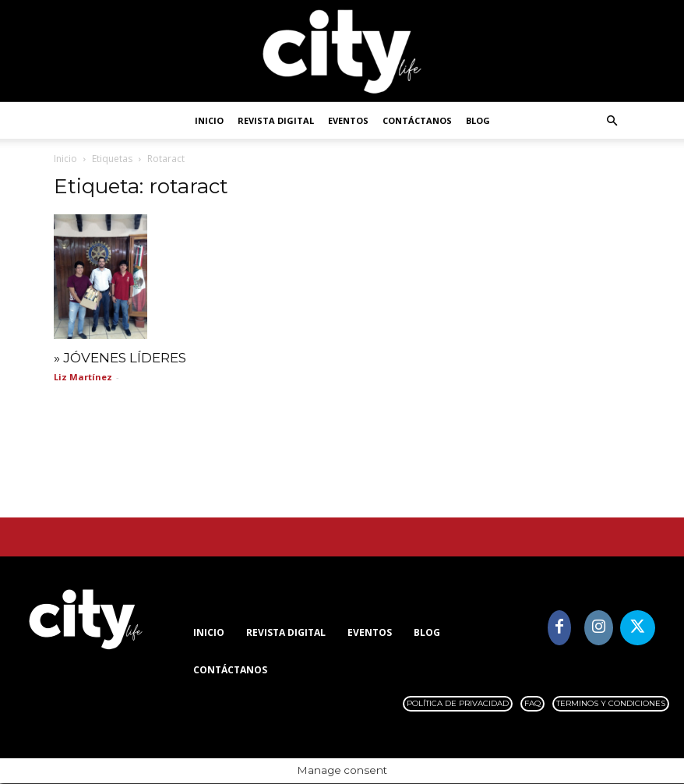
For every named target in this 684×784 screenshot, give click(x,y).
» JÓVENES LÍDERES (120, 358)
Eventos (348, 120)
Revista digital (276, 120)
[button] (612, 121)
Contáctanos (417, 120)
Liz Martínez (83, 378)
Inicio (209, 120)
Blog (478, 120)
